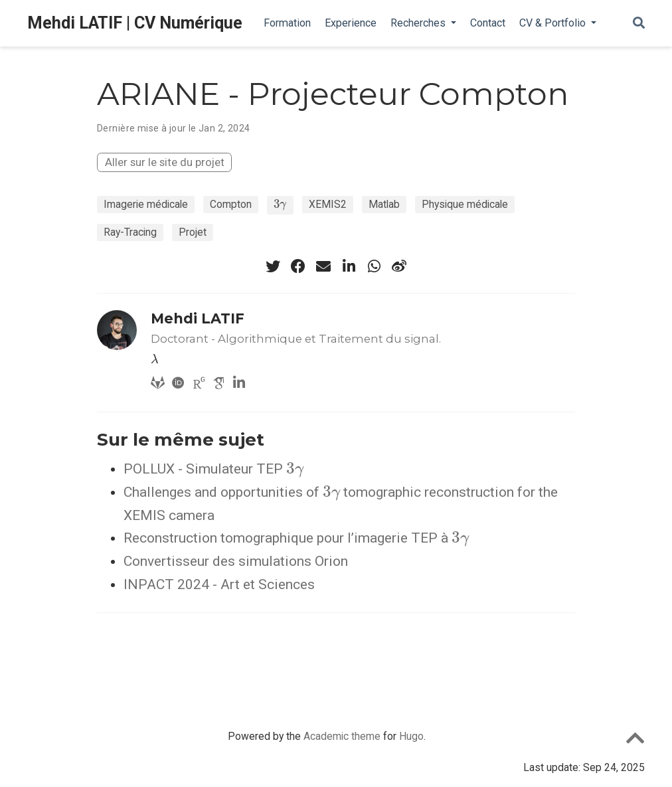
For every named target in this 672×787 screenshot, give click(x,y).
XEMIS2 (328, 204)
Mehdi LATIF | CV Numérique (135, 23)
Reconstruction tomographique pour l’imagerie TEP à (296, 538)
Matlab (384, 204)
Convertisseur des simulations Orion (236, 561)
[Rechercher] (639, 24)
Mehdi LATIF (198, 318)
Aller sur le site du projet (165, 162)
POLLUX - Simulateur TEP (213, 469)
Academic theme (342, 736)
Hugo (411, 736)
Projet (193, 232)
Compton (231, 204)
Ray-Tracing (130, 232)
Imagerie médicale (146, 204)
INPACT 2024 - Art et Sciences (219, 584)
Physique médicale (465, 204)
